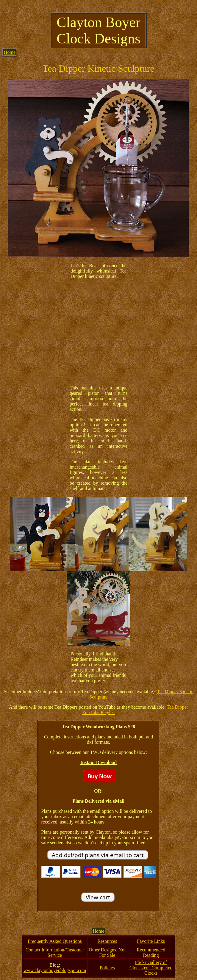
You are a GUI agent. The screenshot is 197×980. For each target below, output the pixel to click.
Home (10, 52)
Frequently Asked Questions (55, 941)
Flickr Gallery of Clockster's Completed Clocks (151, 968)
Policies (107, 968)
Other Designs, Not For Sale (107, 952)
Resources (107, 941)
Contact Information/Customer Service (55, 952)
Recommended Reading (151, 952)
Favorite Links (151, 941)
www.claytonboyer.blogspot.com (55, 970)
